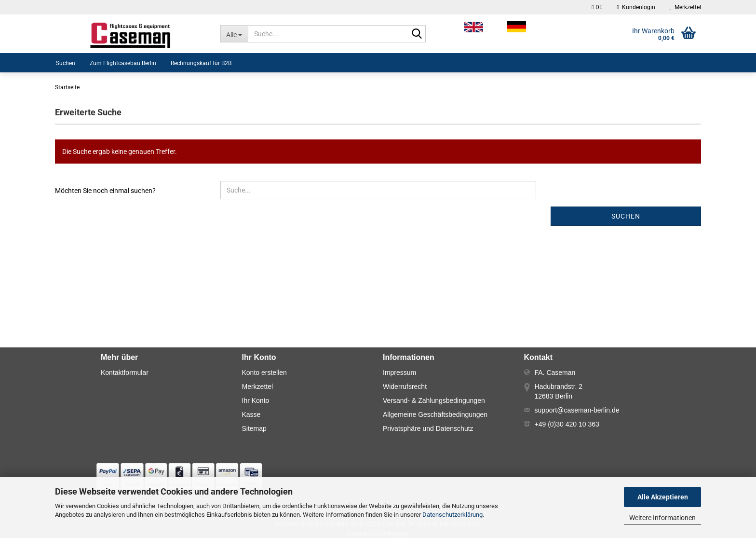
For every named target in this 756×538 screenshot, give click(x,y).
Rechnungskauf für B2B (201, 63)
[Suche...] (234, 34)
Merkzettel (685, 7)
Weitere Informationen (662, 518)
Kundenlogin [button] (636, 7)
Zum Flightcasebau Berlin (123, 63)
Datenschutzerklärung (452, 515)
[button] (597, 7)
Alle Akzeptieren (663, 497)
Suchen (66, 63)
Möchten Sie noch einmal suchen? (105, 191)
